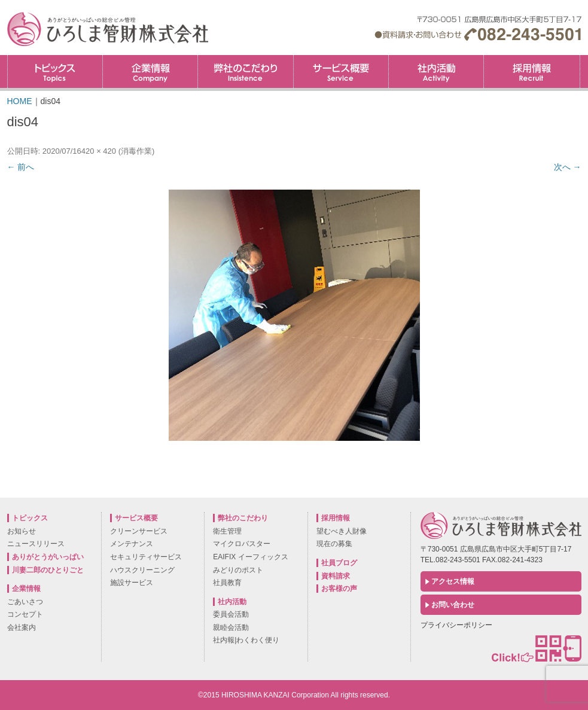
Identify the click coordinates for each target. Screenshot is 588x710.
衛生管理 (227, 531)
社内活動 (436, 71)
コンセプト (25, 614)
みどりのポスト (238, 570)
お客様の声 (339, 589)
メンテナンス (132, 544)
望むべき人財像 (342, 531)
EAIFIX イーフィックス (250, 557)
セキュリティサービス (146, 557)
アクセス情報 (453, 581)
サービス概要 (341, 71)
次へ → (568, 167)
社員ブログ (339, 563)
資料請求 (336, 576)
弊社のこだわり (245, 71)
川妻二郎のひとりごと (48, 570)
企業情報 (150, 71)
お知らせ (22, 531)
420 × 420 (99, 151)
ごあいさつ (25, 602)
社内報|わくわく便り (246, 640)
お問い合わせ (453, 605)
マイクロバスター (242, 544)
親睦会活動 (231, 627)
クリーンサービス (139, 531)
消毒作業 (136, 151)
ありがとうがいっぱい (48, 557)
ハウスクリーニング (142, 570)
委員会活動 (231, 614)
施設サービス (132, 583)
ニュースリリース (36, 544)
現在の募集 (334, 544)
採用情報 (580, 59)
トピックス (55, 71)
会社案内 (22, 627)
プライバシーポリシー (456, 625)
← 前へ (21, 167)
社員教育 (227, 583)
